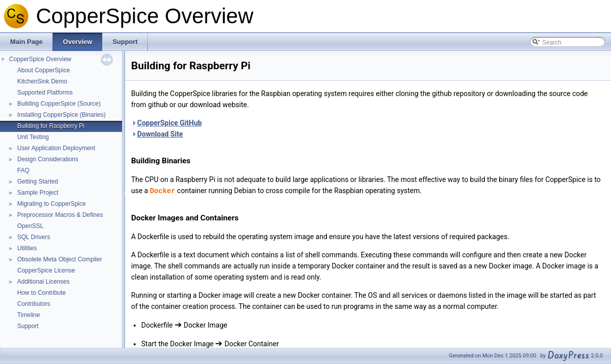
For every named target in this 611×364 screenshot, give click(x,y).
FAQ (23, 170)
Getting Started (38, 181)
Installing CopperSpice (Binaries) (62, 115)
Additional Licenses (43, 282)
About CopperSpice (44, 70)
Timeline (29, 315)
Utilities (27, 248)
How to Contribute (42, 293)
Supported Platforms (45, 93)
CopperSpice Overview (40, 59)
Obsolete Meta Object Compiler (59, 259)
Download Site (160, 134)
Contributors (34, 304)
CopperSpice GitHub (170, 123)
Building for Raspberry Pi (51, 126)
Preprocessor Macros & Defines (60, 215)
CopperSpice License (46, 270)
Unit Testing (33, 137)
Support (28, 326)
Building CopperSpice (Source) (59, 104)
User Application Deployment (56, 148)
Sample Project (38, 193)
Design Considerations (48, 159)
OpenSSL (30, 226)
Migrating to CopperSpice (51, 204)
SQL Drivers (34, 237)
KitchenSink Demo (42, 81)
